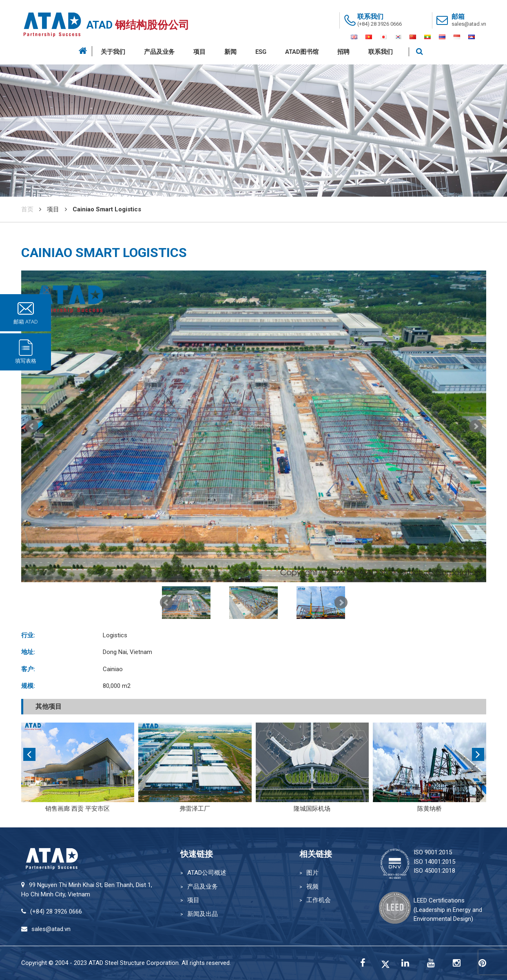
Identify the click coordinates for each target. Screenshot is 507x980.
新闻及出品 (203, 914)
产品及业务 (159, 52)
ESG (261, 52)
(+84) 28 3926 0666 (380, 24)
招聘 (343, 52)
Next (476, 426)
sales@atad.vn (469, 24)
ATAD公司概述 (207, 873)
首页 (27, 209)
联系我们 (381, 52)
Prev (32, 426)
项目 (199, 52)
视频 (312, 887)
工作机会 (319, 900)
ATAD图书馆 (302, 52)
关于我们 (113, 52)
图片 (312, 873)
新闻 (230, 52)
